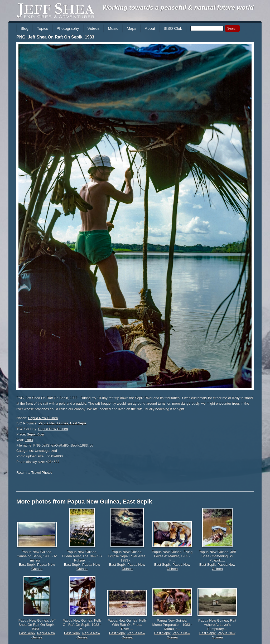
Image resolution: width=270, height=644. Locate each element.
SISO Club (173, 28)
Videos (94, 28)
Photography (68, 28)
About (150, 28)
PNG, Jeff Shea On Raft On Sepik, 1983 (55, 37)
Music (113, 28)
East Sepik (27, 565)
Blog (25, 28)
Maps (131, 28)
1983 (29, 440)
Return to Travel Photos (34, 473)
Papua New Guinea (43, 418)
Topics (43, 28)
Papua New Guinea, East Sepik (62, 423)
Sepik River (36, 434)
